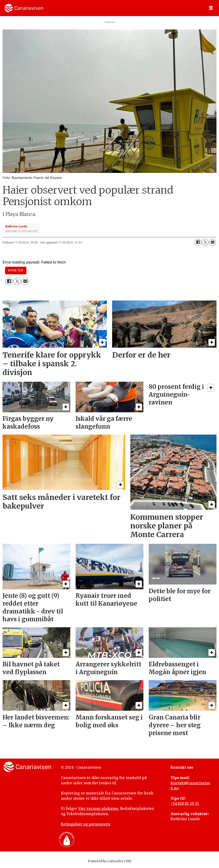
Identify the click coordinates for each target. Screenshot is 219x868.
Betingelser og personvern (86, 824)
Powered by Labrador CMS (110, 861)
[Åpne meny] (211, 8)
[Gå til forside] (24, 8)
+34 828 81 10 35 (185, 803)
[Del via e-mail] (213, 242)
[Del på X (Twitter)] (205, 242)
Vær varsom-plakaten (98, 808)
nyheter (16, 270)
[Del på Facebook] (198, 242)
